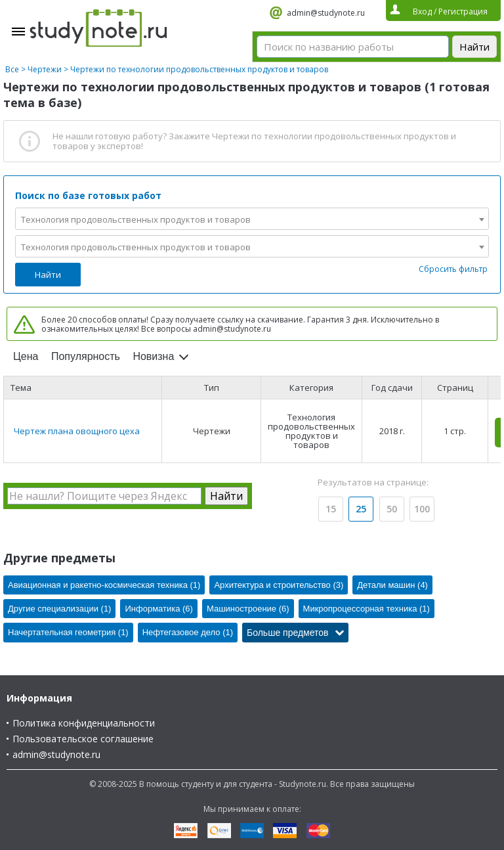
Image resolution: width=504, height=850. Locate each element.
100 (422, 509)
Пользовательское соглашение (83, 739)
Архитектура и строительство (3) (279, 585)
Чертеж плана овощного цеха (77, 431)
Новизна (153, 356)
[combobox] (252, 219)
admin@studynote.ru (326, 13)
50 (392, 509)
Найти (48, 275)
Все (12, 69)
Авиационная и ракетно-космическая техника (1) (104, 585)
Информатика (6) (158, 609)
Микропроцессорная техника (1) (367, 609)
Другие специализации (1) (59, 609)
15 (331, 509)
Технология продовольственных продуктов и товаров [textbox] (136, 219)
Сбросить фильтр (453, 269)
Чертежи (45, 69)
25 (361, 509)
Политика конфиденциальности (84, 723)
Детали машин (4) (392, 585)
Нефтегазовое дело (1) (188, 632)
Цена (26, 356)
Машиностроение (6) (248, 609)
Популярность (86, 356)
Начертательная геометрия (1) (68, 632)
